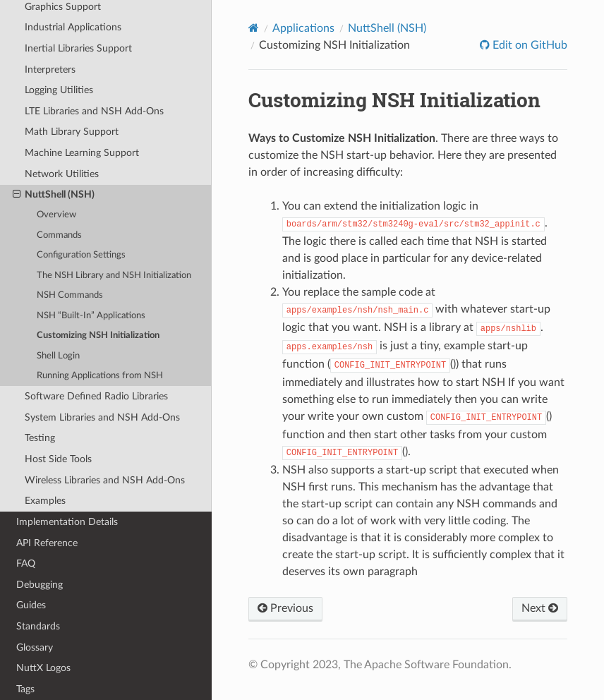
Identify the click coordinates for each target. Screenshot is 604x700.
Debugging (40, 585)
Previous (285, 608)
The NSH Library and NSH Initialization (114, 276)
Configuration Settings (81, 255)
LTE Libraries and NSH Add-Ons (94, 111)
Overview (56, 215)
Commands (59, 235)
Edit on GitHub (528, 45)
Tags (25, 689)
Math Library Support (72, 132)
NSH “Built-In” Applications (91, 316)
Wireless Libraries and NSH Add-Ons (105, 480)
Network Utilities (62, 174)
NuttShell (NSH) (54, 195)
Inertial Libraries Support (78, 48)
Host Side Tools (58, 459)
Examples (45, 501)
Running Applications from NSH (100, 376)
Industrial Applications (73, 27)
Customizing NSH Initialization (98, 336)
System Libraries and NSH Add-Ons (102, 417)
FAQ (26, 563)
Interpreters (50, 70)
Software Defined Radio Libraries (96, 396)
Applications (303, 28)
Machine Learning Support (82, 153)
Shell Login (58, 356)
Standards (38, 626)
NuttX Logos (43, 668)
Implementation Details (67, 522)
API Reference (47, 543)
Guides (31, 605)
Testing (40, 438)
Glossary (35, 647)
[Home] (254, 28)
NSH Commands (70, 295)
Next (540, 608)
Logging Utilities (59, 90)
